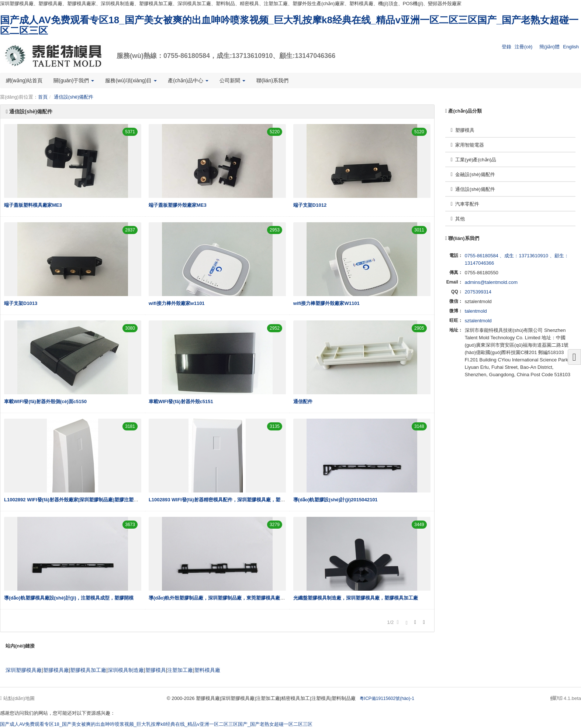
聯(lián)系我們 (272, 80)
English (571, 47)
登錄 (506, 47)
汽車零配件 (465, 204)
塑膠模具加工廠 (88, 670)
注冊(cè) (523, 47)
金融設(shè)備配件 (473, 174)
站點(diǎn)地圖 (17, 698)
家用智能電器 (467, 145)
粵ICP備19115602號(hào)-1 (387, 698)
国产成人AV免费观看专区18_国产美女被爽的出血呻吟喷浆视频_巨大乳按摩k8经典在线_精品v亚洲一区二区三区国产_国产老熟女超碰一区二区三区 (289, 25)
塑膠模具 (463, 130)
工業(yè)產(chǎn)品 (473, 160)
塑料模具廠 (207, 670)
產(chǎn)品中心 (188, 80)
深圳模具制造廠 (126, 670)
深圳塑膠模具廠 (24, 670)
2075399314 (478, 292)
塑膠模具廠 (56, 670)
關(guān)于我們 (74, 80)
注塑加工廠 (180, 670)
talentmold (476, 311)
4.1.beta (566, 698)
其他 (458, 219)
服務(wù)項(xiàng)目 (131, 80)
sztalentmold (478, 321)
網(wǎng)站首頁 (24, 80)
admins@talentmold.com (491, 282)
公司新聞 (232, 80)
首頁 (43, 97)
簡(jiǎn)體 (549, 47)
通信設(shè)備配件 (74, 97)
